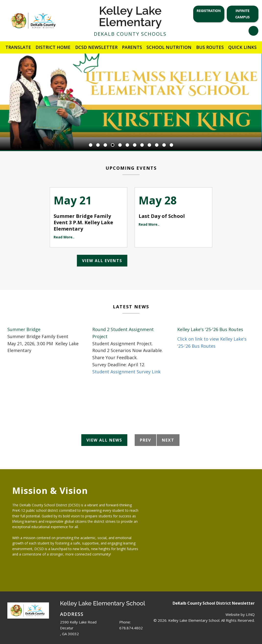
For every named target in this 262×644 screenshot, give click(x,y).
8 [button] (142, 145)
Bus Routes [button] (210, 47)
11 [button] (164, 145)
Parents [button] (132, 47)
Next (168, 440)
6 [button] (127, 145)
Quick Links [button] (242, 47)
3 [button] (105, 145)
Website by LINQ (240, 614)
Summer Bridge (24, 329)
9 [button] (149, 145)
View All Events (102, 261)
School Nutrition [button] (169, 47)
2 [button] (98, 145)
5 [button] (120, 145)
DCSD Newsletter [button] (96, 47)
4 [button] (113, 145)
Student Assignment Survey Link (126, 372)
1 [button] (91, 145)
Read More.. (64, 237)
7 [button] (135, 145)
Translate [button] (18, 47)
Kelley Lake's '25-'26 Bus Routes (210, 329)
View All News (104, 440)
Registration (209, 11)
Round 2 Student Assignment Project (123, 333)
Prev (145, 440)
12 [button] (171, 145)
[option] (131, 102)
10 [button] (157, 145)
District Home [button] (53, 47)
